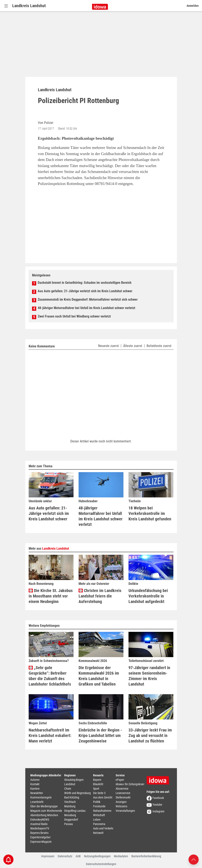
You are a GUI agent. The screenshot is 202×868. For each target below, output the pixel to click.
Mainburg (70, 806)
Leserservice (123, 793)
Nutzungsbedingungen (97, 856)
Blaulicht (98, 784)
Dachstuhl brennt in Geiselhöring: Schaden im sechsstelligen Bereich (85, 283)
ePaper (120, 780)
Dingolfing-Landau (75, 811)
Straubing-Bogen (74, 780)
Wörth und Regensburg (78, 793)
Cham (68, 789)
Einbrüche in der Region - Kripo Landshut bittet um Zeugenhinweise (100, 735)
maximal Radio (39, 824)
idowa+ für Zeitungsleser (130, 784)
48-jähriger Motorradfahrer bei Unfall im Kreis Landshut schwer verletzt (86, 308)
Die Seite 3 (99, 793)
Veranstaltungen (125, 811)
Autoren (35, 780)
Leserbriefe (37, 802)
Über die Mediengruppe (44, 806)
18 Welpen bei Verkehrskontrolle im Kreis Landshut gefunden (150, 513)
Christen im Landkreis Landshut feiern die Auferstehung (100, 596)
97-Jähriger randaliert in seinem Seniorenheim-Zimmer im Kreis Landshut (149, 676)
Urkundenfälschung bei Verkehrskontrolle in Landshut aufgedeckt (148, 596)
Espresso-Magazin (41, 842)
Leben (97, 820)
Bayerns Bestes (39, 833)
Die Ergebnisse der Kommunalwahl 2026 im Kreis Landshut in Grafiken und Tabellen (99, 676)
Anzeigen (121, 802)
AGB (78, 856)
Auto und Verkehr (103, 828)
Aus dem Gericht (103, 797)
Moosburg (70, 815)
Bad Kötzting (72, 797)
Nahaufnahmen (102, 811)
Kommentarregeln (41, 797)
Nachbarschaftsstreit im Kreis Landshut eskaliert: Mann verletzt (50, 735)
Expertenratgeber (40, 837)
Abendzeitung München (44, 815)
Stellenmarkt (123, 797)
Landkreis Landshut (29, 6)
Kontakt (35, 784)
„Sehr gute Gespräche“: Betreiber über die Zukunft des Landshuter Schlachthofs (50, 676)
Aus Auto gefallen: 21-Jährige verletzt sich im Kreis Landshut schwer (85, 291)
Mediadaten (121, 856)
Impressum (48, 856)
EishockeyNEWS (40, 820)
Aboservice (122, 789)
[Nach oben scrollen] (194, 859)
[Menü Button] (6, 6)
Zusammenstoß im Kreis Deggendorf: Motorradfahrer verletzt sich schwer (88, 299)
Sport (96, 789)
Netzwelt (98, 833)
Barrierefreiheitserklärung (146, 856)
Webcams (121, 806)
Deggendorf (71, 820)
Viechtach (70, 802)
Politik (97, 802)
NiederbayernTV (40, 828)
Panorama (99, 824)
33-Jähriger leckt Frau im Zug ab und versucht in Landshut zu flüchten (150, 735)
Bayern (97, 780)
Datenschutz (65, 856)
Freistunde (99, 806)
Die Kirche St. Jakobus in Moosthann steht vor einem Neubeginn (51, 596)
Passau (69, 824)
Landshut (70, 784)
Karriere (35, 789)
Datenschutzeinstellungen (101, 864)
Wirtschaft (99, 815)
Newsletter (37, 793)
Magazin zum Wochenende (46, 811)
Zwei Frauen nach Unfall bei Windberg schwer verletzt (74, 316)
